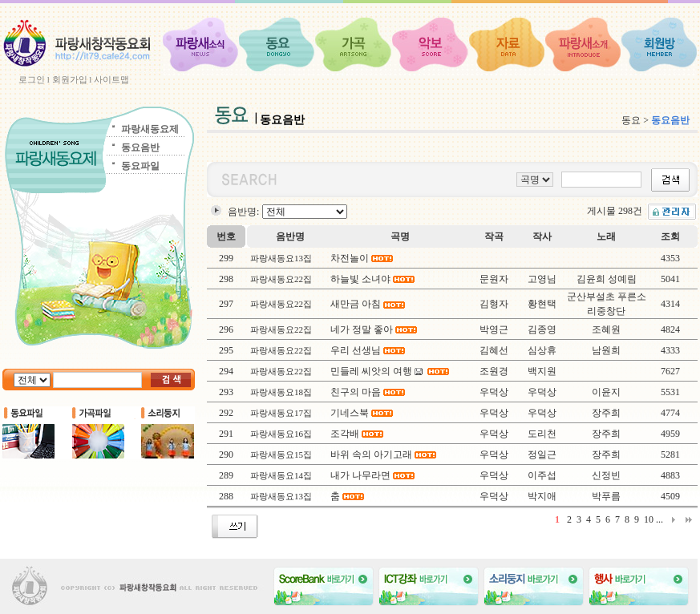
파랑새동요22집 (281, 279)
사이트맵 (111, 79)
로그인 (32, 79)
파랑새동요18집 (281, 392)
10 (649, 519)
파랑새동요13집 (281, 258)
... (660, 519)
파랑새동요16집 (281, 434)
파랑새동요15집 (281, 454)
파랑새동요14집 (281, 475)
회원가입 (70, 79)
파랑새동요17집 (281, 413)
